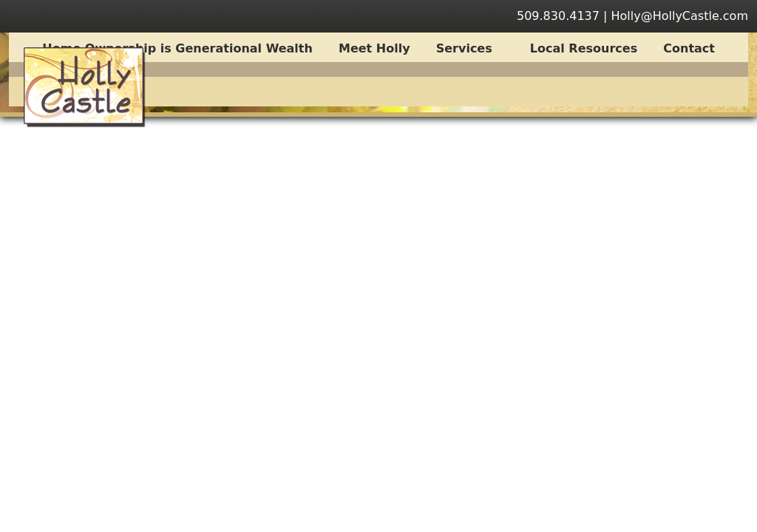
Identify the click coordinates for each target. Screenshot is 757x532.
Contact (689, 48)
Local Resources (584, 48)
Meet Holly (374, 48)
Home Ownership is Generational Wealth (177, 48)
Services (472, 48)
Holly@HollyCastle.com (680, 16)
